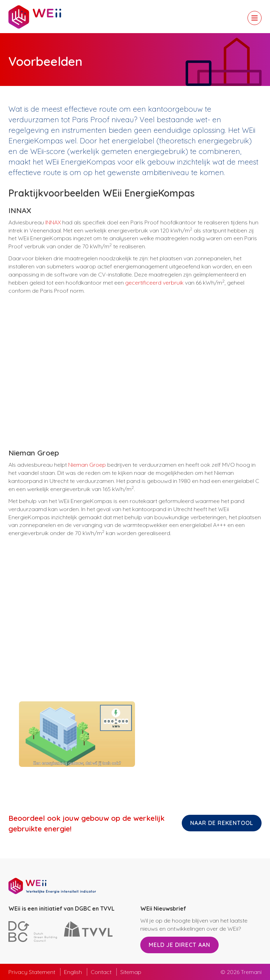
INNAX (53, 222)
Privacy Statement (32, 972)
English (73, 972)
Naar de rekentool (222, 823)
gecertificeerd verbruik (154, 283)
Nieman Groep (87, 465)
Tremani (251, 972)
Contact (101, 972)
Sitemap (131, 972)
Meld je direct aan (179, 945)
